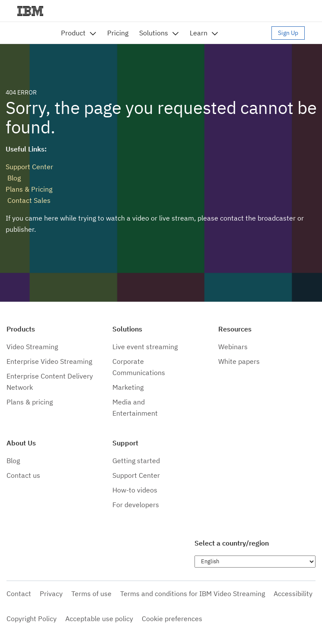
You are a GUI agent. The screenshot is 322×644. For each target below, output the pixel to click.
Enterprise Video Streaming (49, 361)
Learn (199, 33)
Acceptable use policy (99, 619)
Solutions (154, 33)
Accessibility (293, 593)
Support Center (29, 167)
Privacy (51, 593)
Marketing (128, 387)
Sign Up (288, 33)
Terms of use (91, 593)
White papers (239, 361)
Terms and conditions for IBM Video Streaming (193, 593)
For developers (136, 505)
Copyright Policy (32, 619)
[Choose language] (255, 562)
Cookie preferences (172, 619)
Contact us (23, 475)
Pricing (118, 33)
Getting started (136, 461)
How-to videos (135, 490)
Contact (19, 593)
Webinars (233, 347)
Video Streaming (32, 347)
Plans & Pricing (29, 189)
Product (73, 33)
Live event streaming (145, 347)
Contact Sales (28, 200)
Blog (13, 178)
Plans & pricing (30, 402)
